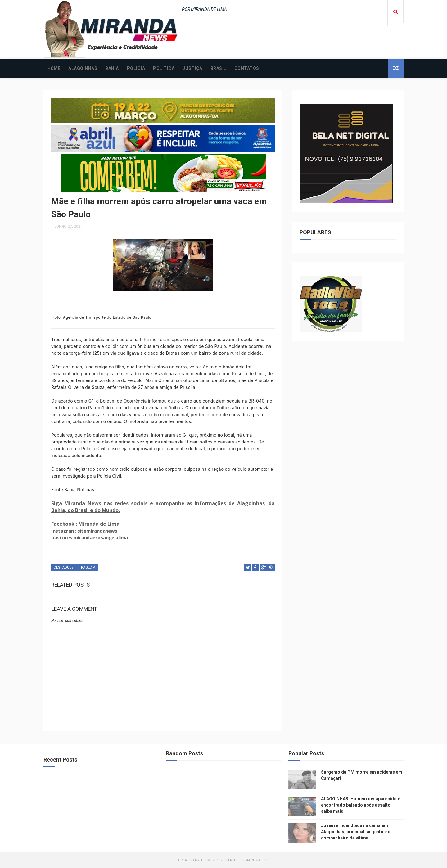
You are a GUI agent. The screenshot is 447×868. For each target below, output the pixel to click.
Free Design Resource (249, 860)
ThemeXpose (212, 860)
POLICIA (136, 68)
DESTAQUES (64, 567)
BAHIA (112, 68)
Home (54, 68)
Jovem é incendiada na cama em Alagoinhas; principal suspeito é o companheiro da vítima (356, 832)
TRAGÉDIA (87, 567)
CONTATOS (247, 68)
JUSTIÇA (192, 68)
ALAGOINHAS (83, 68)
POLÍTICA (164, 68)
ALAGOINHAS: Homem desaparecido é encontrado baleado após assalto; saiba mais (361, 805)
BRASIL (218, 68)
